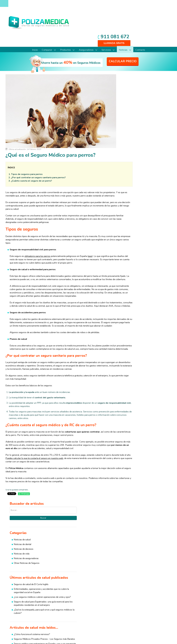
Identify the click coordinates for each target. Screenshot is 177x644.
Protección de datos (146, 631)
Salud (124, 594)
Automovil (154, 597)
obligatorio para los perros (37, 230)
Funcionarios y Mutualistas (24, 614)
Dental (14, 604)
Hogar (125, 601)
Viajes (152, 607)
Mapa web (163, 634)
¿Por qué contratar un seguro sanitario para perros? (38, 148)
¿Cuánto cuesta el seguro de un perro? (32, 151)
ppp (90, 230)
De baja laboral (18, 601)
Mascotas (154, 604)
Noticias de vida (138, 98)
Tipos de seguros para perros (27, 145)
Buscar (147, 62)
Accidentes (155, 610)
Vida (124, 604)
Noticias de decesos (140, 93)
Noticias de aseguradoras (142, 103)
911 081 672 (152, 4)
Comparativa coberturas (78, 594)
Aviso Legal (129, 631)
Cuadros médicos (75, 597)
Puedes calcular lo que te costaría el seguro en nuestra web (46, 446)
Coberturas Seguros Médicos (81, 601)
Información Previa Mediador (144, 634)
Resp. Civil (127, 610)
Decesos (126, 607)
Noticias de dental (139, 88)
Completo (16, 594)
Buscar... (126, 51)
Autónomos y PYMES (22, 610)
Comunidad (155, 601)
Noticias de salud (138, 84)
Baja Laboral (155, 594)
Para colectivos (18, 607)
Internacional (17, 617)
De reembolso (18, 597)
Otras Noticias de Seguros (143, 107)
